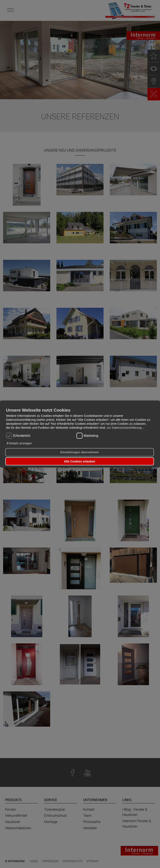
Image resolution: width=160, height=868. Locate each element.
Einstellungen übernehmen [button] (80, 452)
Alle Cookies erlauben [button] (80, 461)
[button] (19, 443)
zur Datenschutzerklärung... (125, 428)
